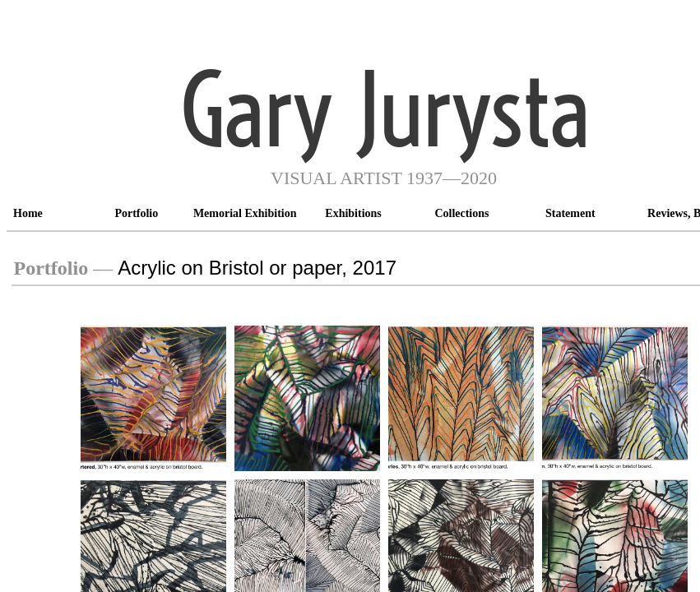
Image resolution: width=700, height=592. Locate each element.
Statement (570, 213)
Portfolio (136, 213)
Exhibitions (353, 213)
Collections (461, 213)
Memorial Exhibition (245, 213)
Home (28, 213)
